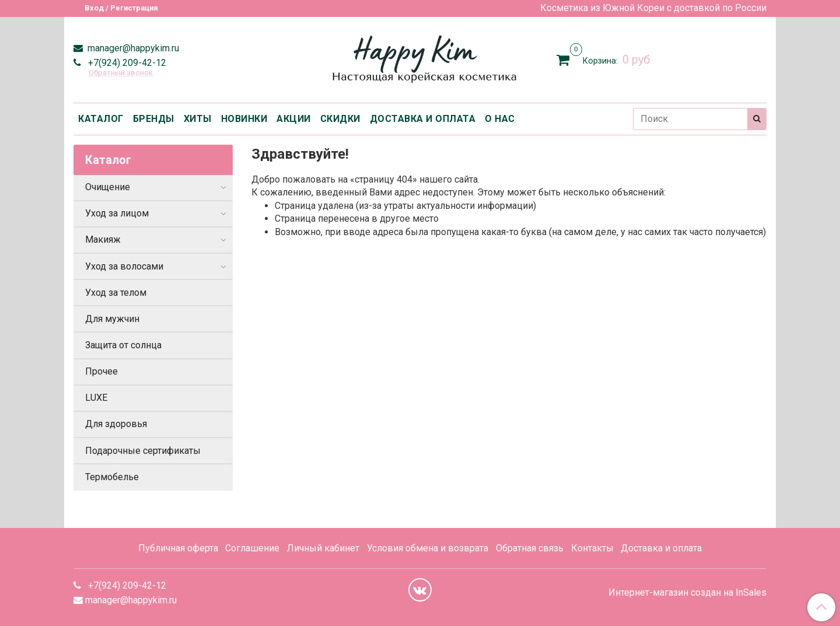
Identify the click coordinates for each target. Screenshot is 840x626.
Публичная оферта (178, 548)
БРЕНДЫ (154, 119)
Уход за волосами (124, 266)
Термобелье (112, 477)
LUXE (96, 398)
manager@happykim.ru (132, 48)
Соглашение (252, 548)
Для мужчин (112, 319)
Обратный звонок (121, 73)
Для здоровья (116, 424)
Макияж (103, 239)
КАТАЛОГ (101, 119)
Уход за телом (116, 293)
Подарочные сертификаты (143, 451)
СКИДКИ (340, 119)
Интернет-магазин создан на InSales (687, 593)
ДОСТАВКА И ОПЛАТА (423, 119)
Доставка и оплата (661, 548)
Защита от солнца (123, 345)
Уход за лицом (117, 213)
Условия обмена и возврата (428, 548)
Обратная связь (530, 548)
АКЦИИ (294, 119)
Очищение (108, 187)
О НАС (500, 119)
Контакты (592, 548)
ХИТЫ (198, 119)
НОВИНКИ (244, 119)
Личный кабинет (323, 548)
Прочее (101, 371)
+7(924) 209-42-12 (126, 63)
